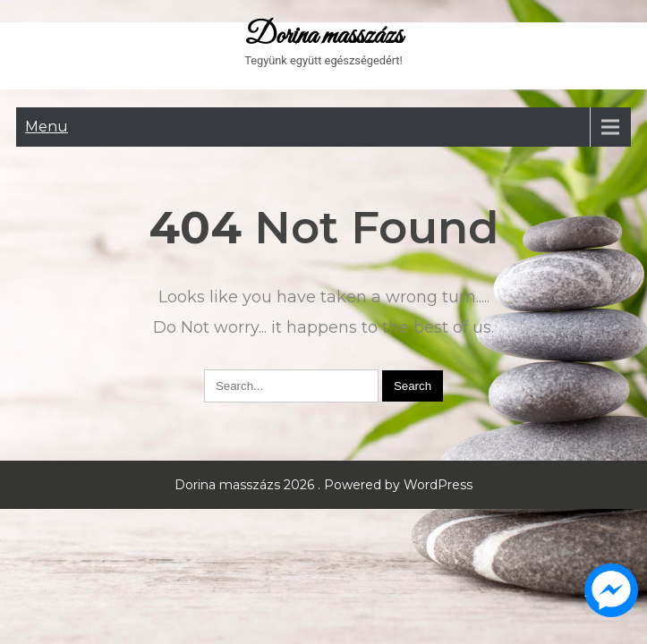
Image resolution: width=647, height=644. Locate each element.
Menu (47, 127)
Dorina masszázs (324, 37)
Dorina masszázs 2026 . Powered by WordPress (323, 485)
